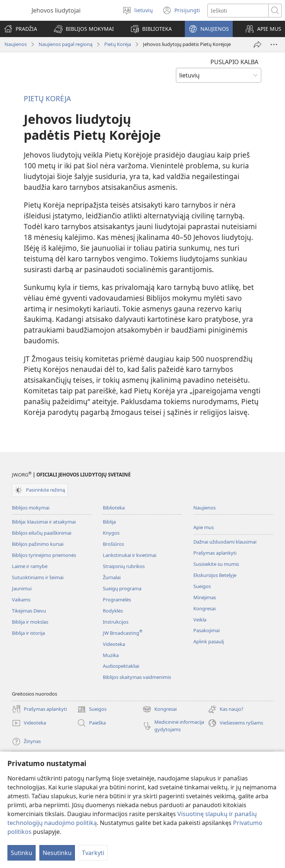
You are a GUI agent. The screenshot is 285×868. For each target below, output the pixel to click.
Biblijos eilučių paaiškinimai (42, 533)
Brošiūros (113, 544)
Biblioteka (114, 508)
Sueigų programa (122, 588)
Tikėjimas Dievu (29, 611)
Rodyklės (113, 611)
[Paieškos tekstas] (238, 11)
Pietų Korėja (118, 44)
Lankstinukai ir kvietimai (130, 555)
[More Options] (274, 44)
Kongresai (204, 608)
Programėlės (117, 600)
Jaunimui (22, 588)
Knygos (111, 533)
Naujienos (16, 44)
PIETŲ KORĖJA (47, 98)
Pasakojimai (207, 630)
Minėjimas (205, 597)
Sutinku (22, 853)
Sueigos (202, 586)
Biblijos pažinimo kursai (38, 544)
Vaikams (21, 600)
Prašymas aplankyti (215, 553)
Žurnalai (112, 577)
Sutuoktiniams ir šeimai (38, 577)
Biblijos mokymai (31, 508)
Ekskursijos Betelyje (215, 575)
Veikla (200, 620)
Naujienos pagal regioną (65, 44)
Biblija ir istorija (28, 633)
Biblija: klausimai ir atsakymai (44, 522)
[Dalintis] (258, 44)
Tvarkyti (93, 853)
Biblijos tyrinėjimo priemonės (44, 555)
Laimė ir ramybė (30, 566)
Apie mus (204, 527)
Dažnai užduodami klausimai (225, 542)
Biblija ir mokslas (30, 622)
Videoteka (114, 644)
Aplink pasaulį (209, 641)
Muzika (111, 655)
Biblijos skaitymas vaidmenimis (137, 677)
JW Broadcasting (123, 633)
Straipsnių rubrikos (124, 566)
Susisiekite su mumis (216, 564)
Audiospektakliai (121, 666)
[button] (84, 29)
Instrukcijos (116, 622)
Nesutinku (57, 853)
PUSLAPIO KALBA (234, 62)
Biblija (109, 522)
